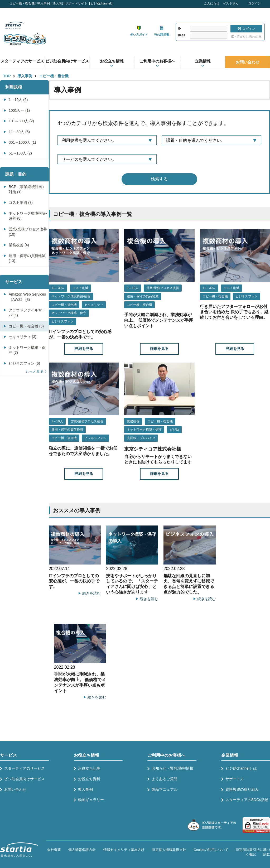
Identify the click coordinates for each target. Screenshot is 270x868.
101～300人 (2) (21, 121)
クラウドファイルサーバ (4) (27, 313)
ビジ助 (174, 430)
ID (180, 29)
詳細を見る (84, 349)
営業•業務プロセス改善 (163, 288)
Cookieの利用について (211, 850)
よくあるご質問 (165, 779)
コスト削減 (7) (21, 202)
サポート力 (235, 779)
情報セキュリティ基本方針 (124, 850)
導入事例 (25, 76)
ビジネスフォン (62, 321)
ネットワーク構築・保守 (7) (27, 350)
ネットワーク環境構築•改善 (71, 296)
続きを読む (91, 593)
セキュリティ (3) (23, 337)
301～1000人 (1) (22, 142)
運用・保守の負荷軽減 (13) (27, 258)
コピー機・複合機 (54, 76)
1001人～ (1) (19, 110)
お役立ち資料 (89, 779)
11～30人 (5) (19, 132)
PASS (182, 35)
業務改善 (133, 421)
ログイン (254, 3)
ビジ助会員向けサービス (67, 61)
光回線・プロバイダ (141, 438)
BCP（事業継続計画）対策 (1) (27, 189)
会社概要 (54, 850)
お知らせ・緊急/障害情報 (172, 768)
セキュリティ (94, 305)
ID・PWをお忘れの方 (246, 37)
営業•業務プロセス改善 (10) (28, 232)
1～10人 (133, 288)
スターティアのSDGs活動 (247, 800)
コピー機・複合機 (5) (26, 326)
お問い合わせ (248, 62)
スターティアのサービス (22, 61)
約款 (267, 854)
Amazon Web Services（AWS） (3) (27, 297)
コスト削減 (80, 288)
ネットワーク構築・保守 (69, 313)
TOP (7, 76)
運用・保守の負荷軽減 (143, 296)
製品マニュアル (165, 789)
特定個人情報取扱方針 (169, 850)
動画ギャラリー (91, 800)
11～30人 (58, 288)
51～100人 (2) (20, 153)
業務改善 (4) (19, 245)
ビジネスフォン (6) (24, 363)
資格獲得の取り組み (242, 789)
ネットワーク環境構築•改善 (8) (28, 216)
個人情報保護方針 (82, 850)
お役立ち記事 (89, 768)
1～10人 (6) (18, 100)
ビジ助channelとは (241, 768)
